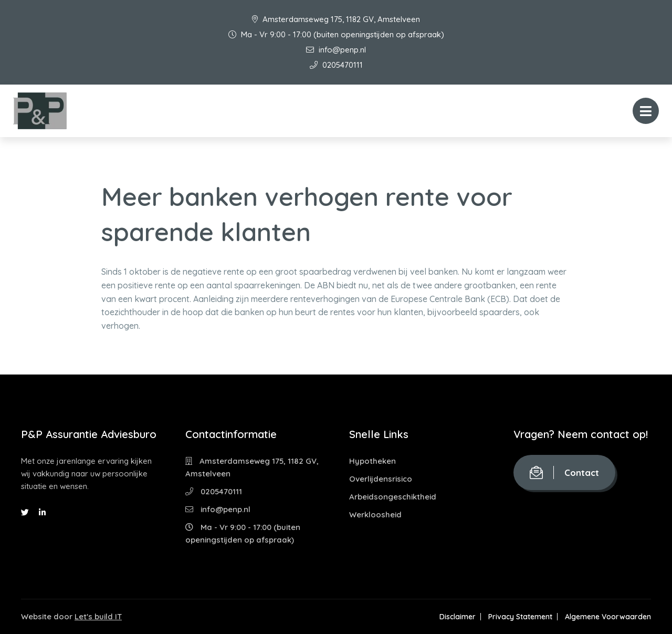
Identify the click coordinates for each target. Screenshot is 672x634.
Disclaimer (458, 617)
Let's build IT (98, 616)
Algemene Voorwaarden (608, 617)
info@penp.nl (336, 50)
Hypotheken (372, 461)
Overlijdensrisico (381, 479)
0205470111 (336, 65)
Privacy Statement (520, 617)
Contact (564, 472)
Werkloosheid (375, 515)
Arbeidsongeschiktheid (393, 497)
